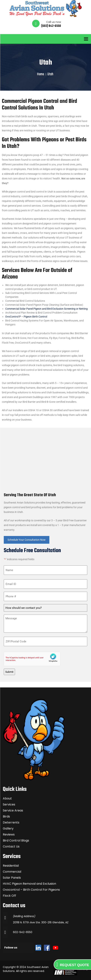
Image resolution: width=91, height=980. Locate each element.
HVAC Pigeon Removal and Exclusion (29, 884)
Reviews (9, 834)
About (7, 798)
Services (9, 804)
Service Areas (13, 810)
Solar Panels (12, 878)
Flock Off (9, 896)
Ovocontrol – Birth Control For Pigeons (31, 890)
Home (41, 74)
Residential (11, 866)
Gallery (8, 828)
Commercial (12, 872)
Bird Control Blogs (16, 840)
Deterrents (11, 822)
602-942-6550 (23, 932)
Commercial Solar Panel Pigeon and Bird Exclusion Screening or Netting (46, 309)
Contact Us (11, 846)
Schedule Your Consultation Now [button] (27, 540)
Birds (6, 816)
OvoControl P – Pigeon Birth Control (26, 317)
